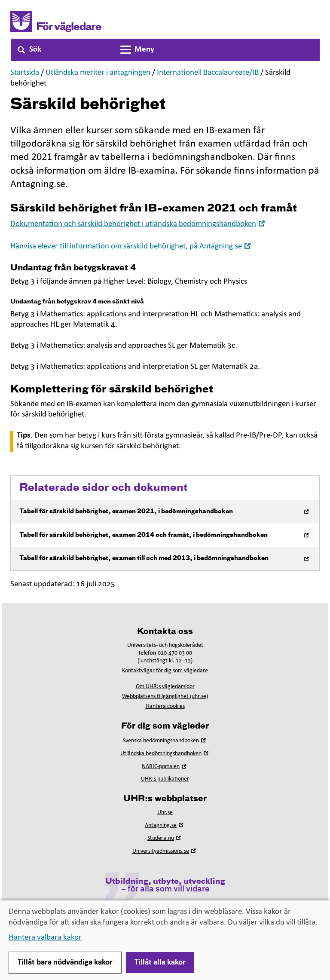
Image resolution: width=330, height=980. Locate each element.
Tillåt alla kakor (160, 963)
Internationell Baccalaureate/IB (208, 73)
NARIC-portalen (165, 767)
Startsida (25, 73)
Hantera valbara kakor (45, 938)
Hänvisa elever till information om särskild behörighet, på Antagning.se (131, 247)
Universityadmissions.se (165, 851)
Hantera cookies (165, 706)
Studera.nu (165, 838)
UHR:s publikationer (165, 779)
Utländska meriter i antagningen (98, 73)
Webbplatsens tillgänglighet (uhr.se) (165, 697)
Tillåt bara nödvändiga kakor (65, 963)
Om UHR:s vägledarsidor (165, 687)
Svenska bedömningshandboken (165, 741)
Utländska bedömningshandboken (165, 754)
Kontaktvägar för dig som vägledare (165, 671)
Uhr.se (165, 813)
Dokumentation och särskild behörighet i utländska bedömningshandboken (139, 224)
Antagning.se (165, 825)
